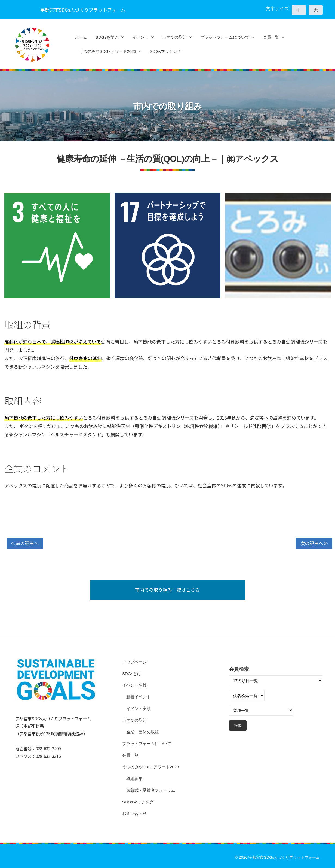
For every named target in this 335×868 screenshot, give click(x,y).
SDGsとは (132, 674)
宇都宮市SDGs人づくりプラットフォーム (284, 858)
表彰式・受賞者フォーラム (151, 790)
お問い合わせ (134, 814)
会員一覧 (271, 37)
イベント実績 (139, 708)
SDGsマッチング (165, 51)
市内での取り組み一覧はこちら (168, 590)
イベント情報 (134, 685)
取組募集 (134, 779)
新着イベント (139, 697)
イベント (140, 37)
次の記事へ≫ (314, 543)
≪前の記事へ (25, 543)
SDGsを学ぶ (107, 37)
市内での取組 (174, 37)
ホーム (81, 37)
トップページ (134, 662)
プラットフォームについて (225, 37)
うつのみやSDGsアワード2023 (108, 51)
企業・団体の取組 (143, 732)
